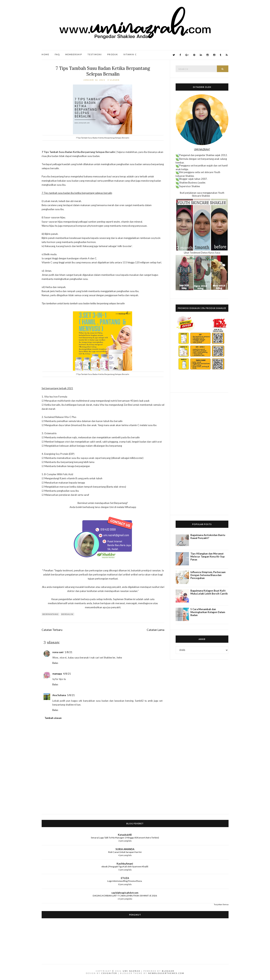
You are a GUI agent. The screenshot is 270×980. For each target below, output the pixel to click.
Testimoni (95, 54)
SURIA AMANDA (125, 849)
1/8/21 (68, 652)
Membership (74, 54)
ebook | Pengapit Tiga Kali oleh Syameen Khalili (125, 866)
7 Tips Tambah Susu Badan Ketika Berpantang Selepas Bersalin (103, 71)
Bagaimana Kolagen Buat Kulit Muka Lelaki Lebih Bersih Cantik (209, 592)
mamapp (57, 674)
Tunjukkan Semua (221, 904)
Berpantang (51, 614)
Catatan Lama (156, 630)
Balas (55, 663)
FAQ (57, 54)
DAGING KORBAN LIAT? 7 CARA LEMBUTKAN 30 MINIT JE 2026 (125, 896)
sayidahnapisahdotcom (125, 893)
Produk (113, 54)
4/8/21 (67, 674)
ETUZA (125, 878)
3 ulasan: (114, 80)
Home (45, 54)
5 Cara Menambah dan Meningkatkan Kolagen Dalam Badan (208, 612)
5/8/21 (71, 695)
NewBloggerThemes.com (166, 973)
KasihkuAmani (125, 864)
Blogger (168, 971)
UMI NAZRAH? (202, 149)
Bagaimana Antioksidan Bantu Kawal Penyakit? (208, 537)
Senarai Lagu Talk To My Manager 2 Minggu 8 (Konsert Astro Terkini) (125, 838)
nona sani (58, 652)
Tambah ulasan (53, 718)
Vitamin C (130, 54)
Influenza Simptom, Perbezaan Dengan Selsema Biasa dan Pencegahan (208, 575)
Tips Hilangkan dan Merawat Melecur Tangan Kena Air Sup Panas (208, 557)
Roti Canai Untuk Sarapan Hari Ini (125, 852)
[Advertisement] (202, 454)
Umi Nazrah (132, 971)
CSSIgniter (109, 973)
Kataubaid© (125, 835)
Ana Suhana (59, 695)
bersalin (67, 614)
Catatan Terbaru (52, 630)
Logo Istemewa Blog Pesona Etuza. (125, 881)
